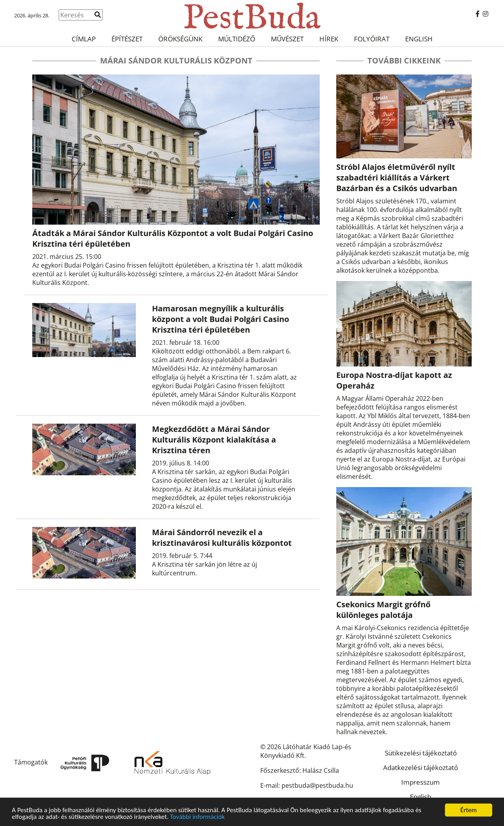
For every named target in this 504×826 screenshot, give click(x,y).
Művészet (287, 39)
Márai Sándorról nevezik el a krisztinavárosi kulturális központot (222, 538)
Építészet (127, 39)
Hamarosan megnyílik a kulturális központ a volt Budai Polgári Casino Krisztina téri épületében (220, 319)
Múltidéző (237, 39)
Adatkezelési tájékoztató (421, 767)
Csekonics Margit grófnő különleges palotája (383, 610)
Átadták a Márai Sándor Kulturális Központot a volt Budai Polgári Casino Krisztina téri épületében (173, 238)
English (419, 39)
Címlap (84, 39)
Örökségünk (180, 39)
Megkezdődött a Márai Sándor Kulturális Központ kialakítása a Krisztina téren (214, 440)
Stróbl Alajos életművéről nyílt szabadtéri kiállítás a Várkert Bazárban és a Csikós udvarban (397, 178)
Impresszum (421, 782)
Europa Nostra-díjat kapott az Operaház (394, 380)
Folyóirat (372, 39)
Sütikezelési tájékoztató (421, 753)
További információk (197, 817)
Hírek (329, 39)
